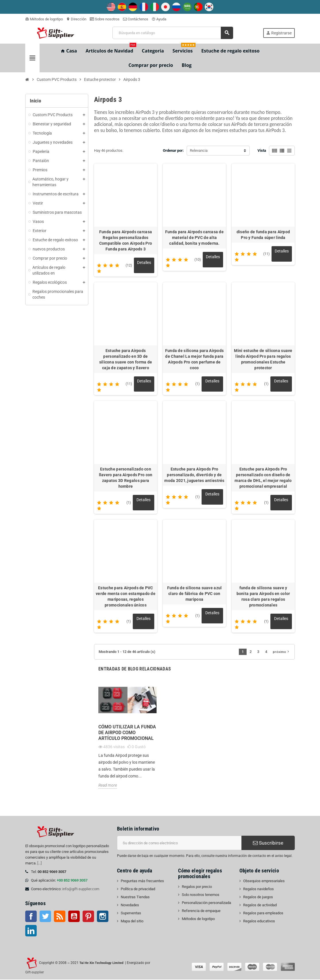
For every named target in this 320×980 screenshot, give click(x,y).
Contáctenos (136, 19)
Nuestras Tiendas (135, 898)
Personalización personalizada (206, 903)
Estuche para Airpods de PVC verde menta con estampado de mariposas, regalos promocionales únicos (126, 597)
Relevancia (199, 150)
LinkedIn (31, 931)
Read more (108, 786)
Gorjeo (45, 917)
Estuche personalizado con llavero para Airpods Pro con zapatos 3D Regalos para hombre (126, 478)
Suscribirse (268, 843)
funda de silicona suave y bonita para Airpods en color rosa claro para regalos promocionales (263, 597)
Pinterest (88, 917)
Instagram (103, 917)
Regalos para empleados (263, 914)
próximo (281, 652)
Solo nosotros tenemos (201, 895)
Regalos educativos (259, 922)
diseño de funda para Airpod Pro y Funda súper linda (263, 235)
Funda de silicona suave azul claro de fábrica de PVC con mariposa (195, 594)
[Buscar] (173, 33)
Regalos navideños (258, 889)
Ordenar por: (173, 150)
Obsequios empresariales (264, 881)
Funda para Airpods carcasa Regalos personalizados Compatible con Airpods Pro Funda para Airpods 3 (126, 240)
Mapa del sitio (132, 922)
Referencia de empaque (201, 911)
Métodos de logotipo (44, 19)
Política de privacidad (138, 889)
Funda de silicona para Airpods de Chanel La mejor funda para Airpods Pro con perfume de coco (194, 359)
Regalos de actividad (260, 906)
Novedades (130, 906)
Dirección (76, 19)
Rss (60, 917)
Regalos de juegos (258, 898)
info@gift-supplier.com (81, 889)
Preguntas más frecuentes (142, 881)
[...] (39, 864)
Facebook (31, 917)
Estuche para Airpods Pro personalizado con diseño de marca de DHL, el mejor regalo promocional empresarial (263, 478)
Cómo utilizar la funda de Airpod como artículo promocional (127, 733)
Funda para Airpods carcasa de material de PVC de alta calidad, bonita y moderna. (194, 238)
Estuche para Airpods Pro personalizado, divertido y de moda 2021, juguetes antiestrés (194, 475)
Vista (262, 150)
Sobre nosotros (105, 19)
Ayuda (159, 19)
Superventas (131, 914)
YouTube (74, 917)
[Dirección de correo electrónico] (179, 843)
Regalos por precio (197, 887)
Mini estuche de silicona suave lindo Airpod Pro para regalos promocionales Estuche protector (263, 359)
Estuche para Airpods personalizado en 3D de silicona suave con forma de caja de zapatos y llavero (126, 359)
